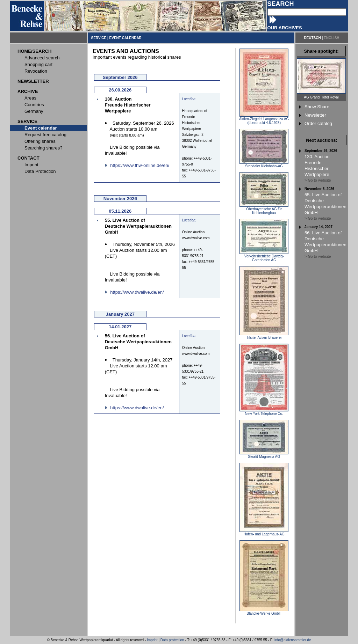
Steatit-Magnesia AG (264, 455)
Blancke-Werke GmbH (264, 612)
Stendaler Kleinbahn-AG (264, 164)
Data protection (172, 640)
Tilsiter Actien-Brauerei (264, 336)
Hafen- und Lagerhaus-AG (264, 533)
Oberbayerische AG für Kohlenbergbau (264, 209)
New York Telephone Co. (264, 412)
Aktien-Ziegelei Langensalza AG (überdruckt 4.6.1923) (264, 119)
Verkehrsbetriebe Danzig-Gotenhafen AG (264, 257)
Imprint (152, 640)
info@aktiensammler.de (293, 640)
